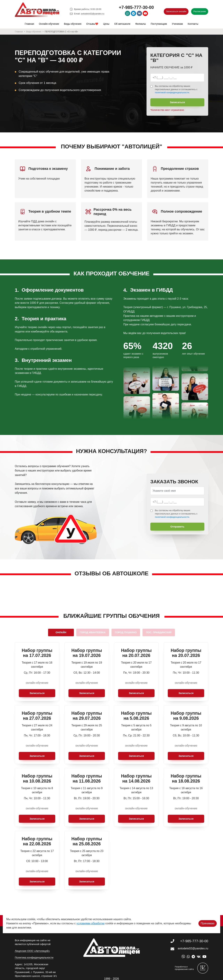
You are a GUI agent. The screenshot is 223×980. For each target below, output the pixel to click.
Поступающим (159, 24)
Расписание (200, 11)
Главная (29, 24)
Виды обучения (73, 24)
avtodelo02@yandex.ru (93, 14)
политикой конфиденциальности (172, 92)
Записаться (177, 102)
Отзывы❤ (92, 24)
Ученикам (177, 24)
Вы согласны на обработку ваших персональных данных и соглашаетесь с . (176, 89)
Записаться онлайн (176, 11)
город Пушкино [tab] (126, 632)
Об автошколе (122, 24)
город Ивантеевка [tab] (93, 632)
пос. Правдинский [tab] (159, 632)
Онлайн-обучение (49, 24)
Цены (106, 24)
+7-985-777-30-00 (136, 7)
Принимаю (208, 918)
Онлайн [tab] (61, 632)
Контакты (193, 24)
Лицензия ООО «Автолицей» (32, 951)
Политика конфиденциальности (34, 957)
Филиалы (140, 24)
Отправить (177, 527)
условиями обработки (91, 918)
